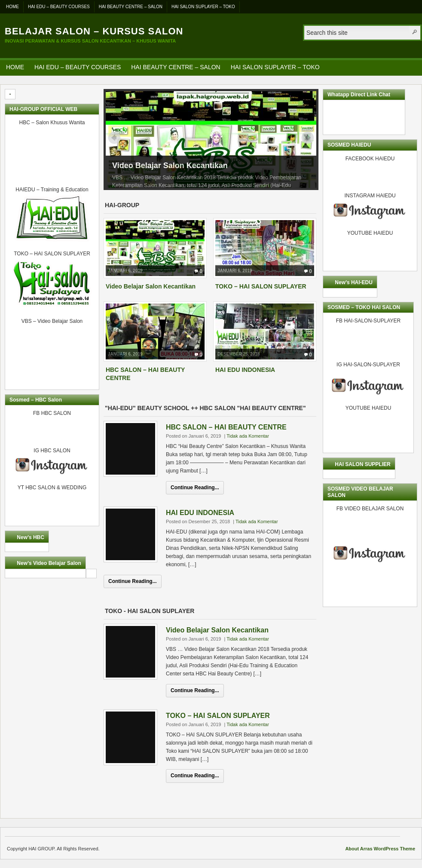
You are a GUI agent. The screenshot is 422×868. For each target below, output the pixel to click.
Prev (114, 138)
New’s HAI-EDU (354, 282)
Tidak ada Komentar (248, 436)
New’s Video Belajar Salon (49, 563)
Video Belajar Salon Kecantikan (170, 166)
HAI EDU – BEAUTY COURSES (59, 7)
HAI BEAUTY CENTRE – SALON (131, 7)
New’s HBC (31, 537)
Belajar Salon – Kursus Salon (94, 31)
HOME (12, 7)
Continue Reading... (195, 488)
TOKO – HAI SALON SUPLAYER (261, 286)
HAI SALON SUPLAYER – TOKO (203, 7)
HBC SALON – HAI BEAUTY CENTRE (226, 427)
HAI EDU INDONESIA (245, 370)
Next (308, 138)
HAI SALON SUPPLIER (362, 464)
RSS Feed (413, 67)
